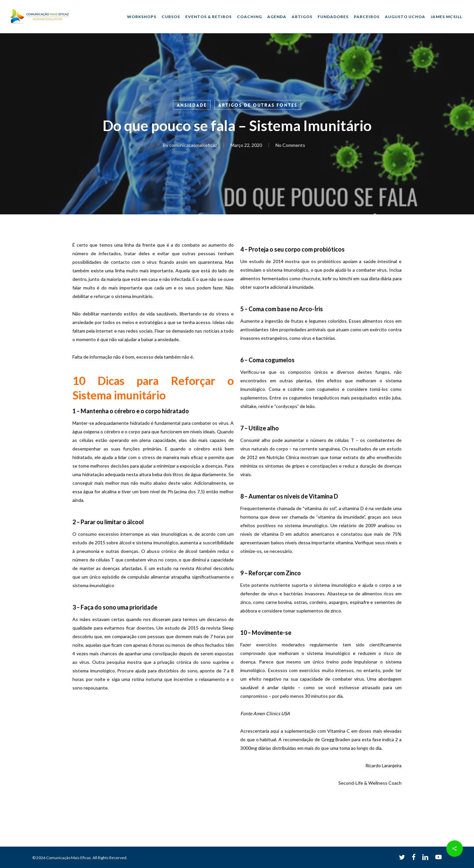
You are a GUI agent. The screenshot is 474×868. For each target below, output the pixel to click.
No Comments (290, 145)
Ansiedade (192, 105)
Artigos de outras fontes (258, 105)
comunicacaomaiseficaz (193, 145)
